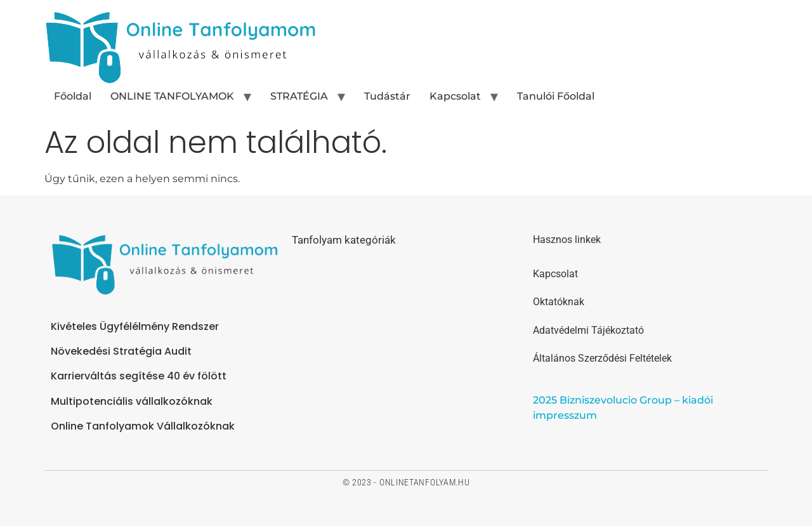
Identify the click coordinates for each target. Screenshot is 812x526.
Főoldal (73, 96)
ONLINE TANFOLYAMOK (172, 96)
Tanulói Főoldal (556, 96)
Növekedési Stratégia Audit (121, 351)
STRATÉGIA (299, 96)
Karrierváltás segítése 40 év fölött (139, 376)
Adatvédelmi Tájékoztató (588, 330)
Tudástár (387, 96)
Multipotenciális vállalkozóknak (132, 401)
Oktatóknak (559, 302)
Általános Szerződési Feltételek (602, 358)
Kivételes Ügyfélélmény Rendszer (135, 326)
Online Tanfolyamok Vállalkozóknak (143, 426)
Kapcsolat (455, 96)
